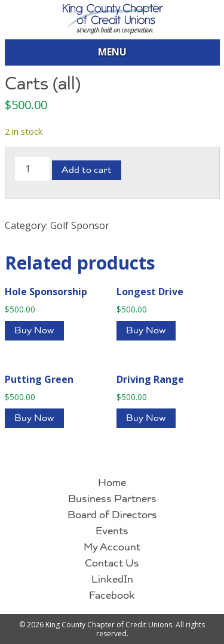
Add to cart (87, 171)
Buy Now (34, 332)
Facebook (112, 596)
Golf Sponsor (80, 225)
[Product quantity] (32, 169)
